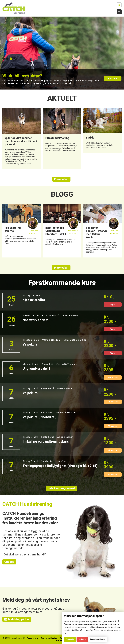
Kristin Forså (53, 316)
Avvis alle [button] (82, 639)
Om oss (9, 562)
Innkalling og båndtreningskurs (46, 442)
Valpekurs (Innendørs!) (40, 417)
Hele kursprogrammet (61, 488)
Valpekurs (30, 345)
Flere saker (61, 179)
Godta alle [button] (70, 639)
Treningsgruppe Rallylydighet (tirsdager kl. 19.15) (60, 466)
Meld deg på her (17, 619)
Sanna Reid (47, 364)
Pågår (113, 305)
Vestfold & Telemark (66, 364)
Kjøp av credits (34, 300)
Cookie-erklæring (49, 638)
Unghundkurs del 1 (37, 369)
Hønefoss (61, 461)
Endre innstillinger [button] (98, 639)
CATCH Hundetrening (27, 504)
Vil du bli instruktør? (22, 76)
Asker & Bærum (70, 316)
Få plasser (113, 402)
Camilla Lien (47, 461)
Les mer (113, 79)
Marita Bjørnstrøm (51, 340)
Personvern (32, 638)
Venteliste (113, 378)
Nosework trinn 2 (35, 320)
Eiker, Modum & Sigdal (75, 340)
